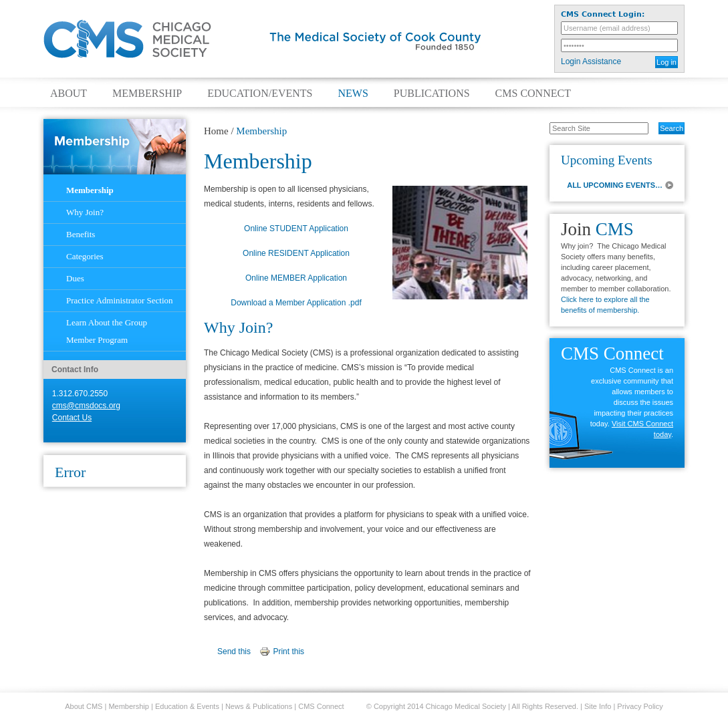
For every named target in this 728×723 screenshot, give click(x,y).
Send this (234, 652)
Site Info (598, 706)
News (353, 94)
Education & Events (187, 706)
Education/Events (260, 94)
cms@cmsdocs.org (86, 406)
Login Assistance (591, 61)
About (69, 94)
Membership (147, 94)
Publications (432, 94)
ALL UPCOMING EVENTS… (615, 185)
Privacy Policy (640, 706)
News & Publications (259, 706)
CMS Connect (533, 94)
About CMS (84, 706)
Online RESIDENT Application (296, 253)
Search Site (542, 122)
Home (216, 131)
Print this (288, 652)
